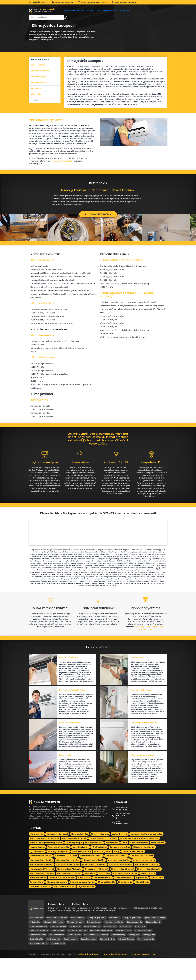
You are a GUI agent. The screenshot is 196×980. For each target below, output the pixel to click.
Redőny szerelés (53, 961)
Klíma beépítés (58, 952)
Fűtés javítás (35, 944)
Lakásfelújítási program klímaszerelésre (84, 864)
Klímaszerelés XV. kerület (120, 886)
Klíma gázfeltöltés (80, 856)
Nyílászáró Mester (57, 956)
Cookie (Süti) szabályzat (88, 976)
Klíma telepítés (125, 904)
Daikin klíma (104, 895)
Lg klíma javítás (37, 873)
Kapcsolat (132, 11)
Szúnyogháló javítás (146, 961)
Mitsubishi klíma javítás (144, 869)
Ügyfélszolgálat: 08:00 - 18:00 (92, 2)
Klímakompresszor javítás (82, 904)
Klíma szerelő (84, 899)
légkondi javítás (37, 869)
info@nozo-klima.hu (62, 2)
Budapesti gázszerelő (97, 939)
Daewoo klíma (37, 904)
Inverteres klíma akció (40, 908)
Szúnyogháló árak (107, 961)
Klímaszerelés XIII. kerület (67, 886)
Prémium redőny (118, 956)
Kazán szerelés (110, 948)
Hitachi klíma (157, 899)
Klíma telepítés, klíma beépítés (44, 860)
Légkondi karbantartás (64, 908)
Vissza (37, 100)
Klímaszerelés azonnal (57, 904)
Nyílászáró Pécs (74, 956)
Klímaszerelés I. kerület (133, 873)
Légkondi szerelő (120, 856)
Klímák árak (69, 11)
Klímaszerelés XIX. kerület (96, 891)
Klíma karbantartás (41, 71)
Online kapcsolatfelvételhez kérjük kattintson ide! (150, 640)
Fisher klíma (90, 895)
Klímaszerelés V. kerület (116, 877)
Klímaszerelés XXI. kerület (149, 891)
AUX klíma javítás (80, 869)
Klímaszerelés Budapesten (74, 860)
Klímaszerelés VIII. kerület (68, 882)
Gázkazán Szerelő (153, 944)
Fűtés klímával (38, 65)
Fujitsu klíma (142, 899)
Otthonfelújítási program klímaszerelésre (139, 860)
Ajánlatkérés (37, 94)
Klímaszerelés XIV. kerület (94, 886)
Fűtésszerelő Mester (75, 944)
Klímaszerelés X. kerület (119, 882)
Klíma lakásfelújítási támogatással (46, 864)
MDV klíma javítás (103, 873)
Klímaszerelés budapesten (125, 895)
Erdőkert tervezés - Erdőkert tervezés (71, 926)
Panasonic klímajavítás (59, 869)
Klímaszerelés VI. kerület (142, 877)
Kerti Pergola (140, 948)
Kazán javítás (75, 948)
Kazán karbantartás (92, 948)
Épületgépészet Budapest (155, 939)
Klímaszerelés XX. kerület (123, 891)
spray (117, 873)
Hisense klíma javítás (81, 873)
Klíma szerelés (37, 856)
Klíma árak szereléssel (39, 952)
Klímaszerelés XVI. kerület (147, 886)
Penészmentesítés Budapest (96, 956)
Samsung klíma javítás (58, 873)
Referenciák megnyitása (98, 214)
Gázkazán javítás (94, 944)
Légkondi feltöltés (86, 908)
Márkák (119, 11)
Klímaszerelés (105, 11)
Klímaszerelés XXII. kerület (42, 895)
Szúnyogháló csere (126, 961)
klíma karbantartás (139, 864)
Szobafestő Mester (89, 961)
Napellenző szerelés (143, 952)
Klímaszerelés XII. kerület (41, 886)
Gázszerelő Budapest (38, 948)
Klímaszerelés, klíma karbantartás (146, 856)
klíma (124, 864)
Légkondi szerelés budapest (62, 899)
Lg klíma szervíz (148, 895)
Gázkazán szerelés (134, 944)
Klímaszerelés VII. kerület (41, 882)
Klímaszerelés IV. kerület (91, 877)
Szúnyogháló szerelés (39, 965)
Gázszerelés (114, 939)
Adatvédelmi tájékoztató (115, 976)
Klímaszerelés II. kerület (41, 877)
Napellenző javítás (123, 952)
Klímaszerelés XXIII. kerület (69, 895)
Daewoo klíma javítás (120, 869)
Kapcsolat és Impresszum (143, 976)
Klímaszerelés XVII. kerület (42, 891)
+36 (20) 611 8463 (38, 2)
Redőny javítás (149, 956)
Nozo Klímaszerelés (38, 956)
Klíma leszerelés (39, 83)
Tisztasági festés (58, 965)
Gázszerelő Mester (58, 948)
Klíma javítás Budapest (57, 856)
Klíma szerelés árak (102, 899)
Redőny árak (134, 956)
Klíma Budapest (39, 77)
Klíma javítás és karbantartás (103, 860)
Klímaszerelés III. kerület (66, 877)
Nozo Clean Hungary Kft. (124, 2)
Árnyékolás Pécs (36, 939)
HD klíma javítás (99, 869)
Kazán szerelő (126, 948)
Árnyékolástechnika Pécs (57, 939)
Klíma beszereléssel (124, 899)
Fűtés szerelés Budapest (53, 944)
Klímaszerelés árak (100, 856)
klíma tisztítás (158, 864)
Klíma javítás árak (87, 11)
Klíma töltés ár (142, 904)
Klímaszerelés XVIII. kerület (69, 891)
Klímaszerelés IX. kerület (94, 882)
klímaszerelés (112, 864)
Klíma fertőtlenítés (106, 904)
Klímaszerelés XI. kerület (144, 882)
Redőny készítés (36, 961)
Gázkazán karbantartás (114, 944)
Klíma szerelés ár (38, 899)
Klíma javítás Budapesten (62, 161)
